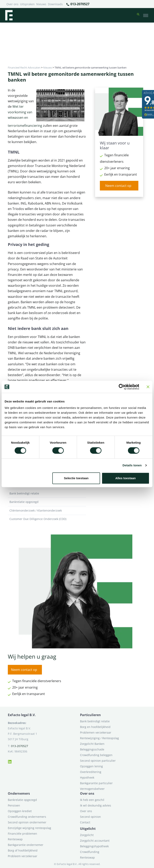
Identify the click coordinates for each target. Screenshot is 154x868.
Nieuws (41, 4)
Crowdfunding (90, 852)
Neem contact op (118, 186)
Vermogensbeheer (92, 789)
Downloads (55, 4)
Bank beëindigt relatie (47, 493)
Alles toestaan (126, 478)
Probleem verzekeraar (23, 856)
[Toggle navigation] (146, 15)
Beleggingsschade (92, 749)
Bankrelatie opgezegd (47, 502)
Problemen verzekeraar (96, 732)
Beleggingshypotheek (94, 846)
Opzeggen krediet (20, 811)
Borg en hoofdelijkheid (95, 727)
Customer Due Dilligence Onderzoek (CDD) (47, 519)
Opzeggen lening (91, 766)
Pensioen (14, 805)
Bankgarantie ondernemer (26, 845)
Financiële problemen (22, 834)
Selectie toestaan (76, 478)
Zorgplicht (87, 835)
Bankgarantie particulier (96, 783)
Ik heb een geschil (92, 800)
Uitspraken (27, 4)
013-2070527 (78, 4)
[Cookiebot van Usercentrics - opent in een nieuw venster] (122, 387)
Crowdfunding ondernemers (27, 817)
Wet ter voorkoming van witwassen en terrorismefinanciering (25, 116)
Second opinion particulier (98, 761)
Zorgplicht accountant (95, 841)
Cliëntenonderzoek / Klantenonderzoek (47, 511)
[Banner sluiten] (148, 387)
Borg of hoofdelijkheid (23, 850)
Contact (85, 822)
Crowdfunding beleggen (96, 755)
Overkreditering (91, 772)
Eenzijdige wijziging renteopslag (29, 828)
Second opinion (90, 817)
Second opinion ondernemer (27, 822)
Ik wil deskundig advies (96, 805)
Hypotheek (87, 777)
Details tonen (132, 465)
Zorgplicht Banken (92, 744)
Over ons (12, 4)
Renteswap (15, 839)
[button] (138, 15)
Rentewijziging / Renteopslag (99, 738)
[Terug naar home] (9, 15)
